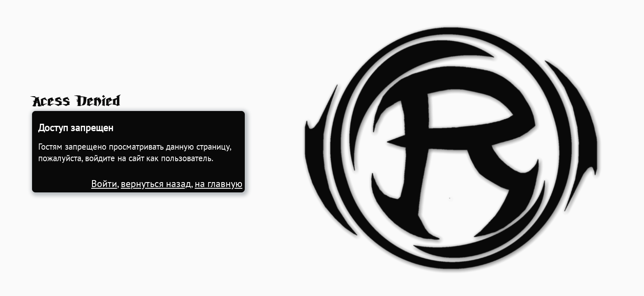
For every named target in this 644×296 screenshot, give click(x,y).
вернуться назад (156, 184)
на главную (218, 184)
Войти (104, 184)
